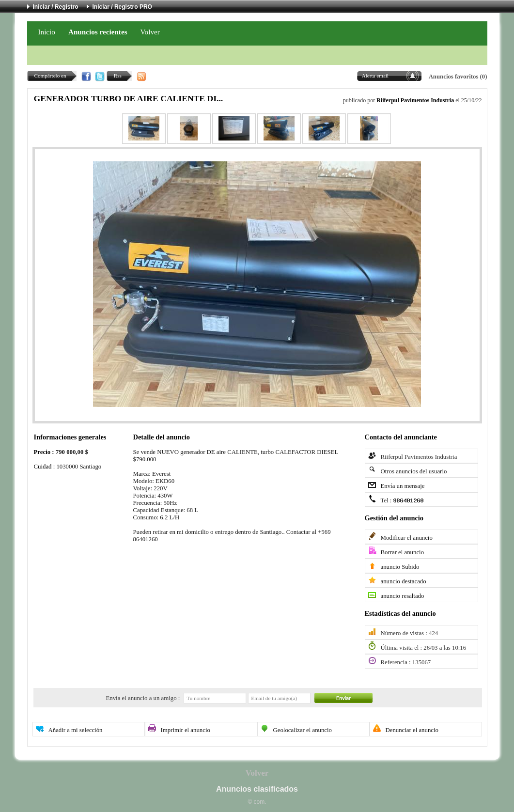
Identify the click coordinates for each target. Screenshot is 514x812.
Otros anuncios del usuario (414, 471)
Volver (150, 32)
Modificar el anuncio (407, 538)
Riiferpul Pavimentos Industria (415, 100)
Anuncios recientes (98, 32)
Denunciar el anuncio (412, 730)
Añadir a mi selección (76, 730)
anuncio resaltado (403, 596)
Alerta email (375, 76)
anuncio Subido (400, 567)
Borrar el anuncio (403, 552)
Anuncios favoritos (454, 77)
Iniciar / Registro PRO (122, 7)
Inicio (47, 32)
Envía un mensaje (403, 486)
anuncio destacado (404, 581)
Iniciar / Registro (56, 7)
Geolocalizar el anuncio (303, 730)
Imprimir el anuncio (186, 730)
